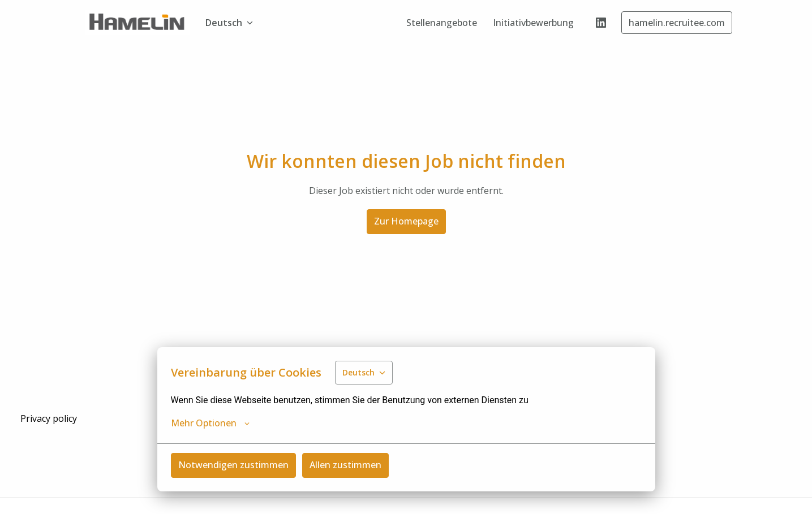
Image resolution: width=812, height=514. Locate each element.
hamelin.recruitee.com (677, 23)
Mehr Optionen (210, 423)
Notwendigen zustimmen (233, 465)
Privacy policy (49, 418)
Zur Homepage (406, 221)
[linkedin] (601, 23)
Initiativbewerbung (533, 23)
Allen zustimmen (345, 465)
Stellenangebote (442, 23)
